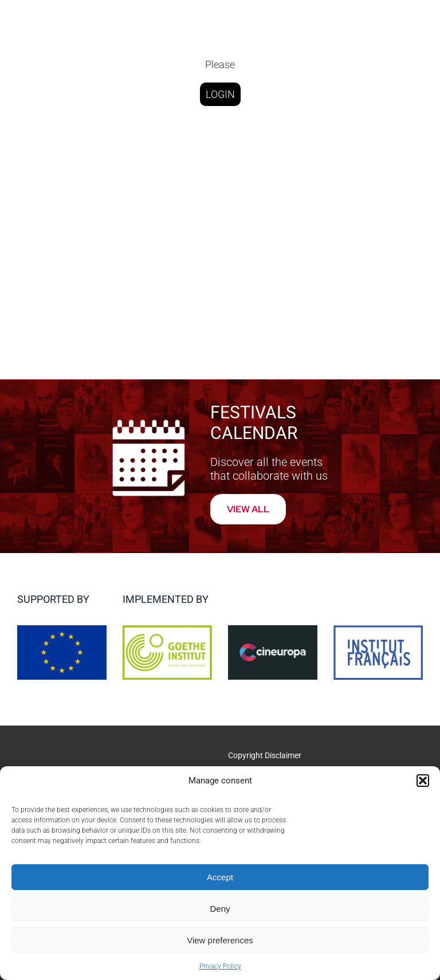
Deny (220, 909)
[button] (423, 781)
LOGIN (220, 94)
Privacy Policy (220, 966)
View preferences (220, 940)
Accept (220, 877)
